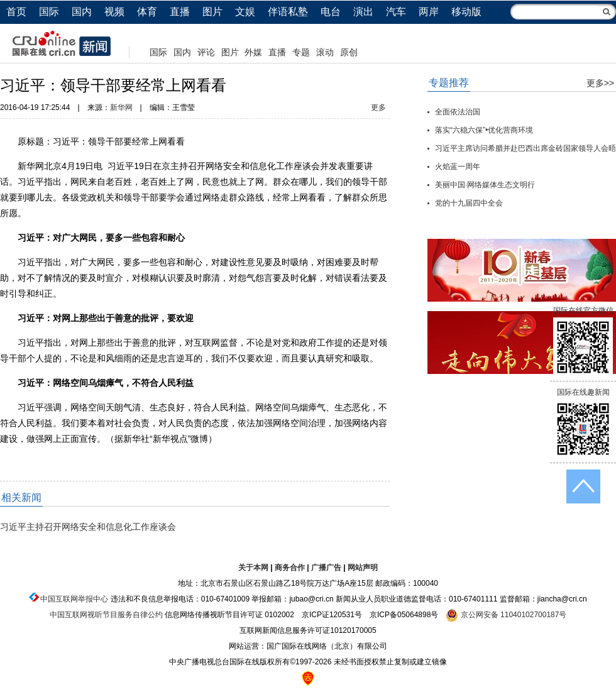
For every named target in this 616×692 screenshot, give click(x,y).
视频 (114, 12)
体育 (147, 12)
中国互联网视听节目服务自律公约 (106, 615)
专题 (301, 52)
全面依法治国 (458, 112)
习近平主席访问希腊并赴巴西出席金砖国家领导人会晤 (525, 148)
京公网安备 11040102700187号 (506, 615)
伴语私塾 (288, 12)
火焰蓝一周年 (458, 167)
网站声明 (363, 568)
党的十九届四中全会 (469, 203)
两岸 (429, 12)
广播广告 (326, 568)
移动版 (466, 12)
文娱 (245, 12)
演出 (363, 12)
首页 (16, 12)
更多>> (600, 83)
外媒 (253, 52)
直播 (180, 12)
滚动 (325, 52)
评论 (206, 52)
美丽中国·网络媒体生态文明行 (485, 185)
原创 (349, 52)
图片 (212, 12)
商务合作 (290, 568)
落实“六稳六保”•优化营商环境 (484, 130)
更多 (378, 107)
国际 (49, 12)
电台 (331, 12)
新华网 (121, 107)
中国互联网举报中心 (74, 599)
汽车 (396, 12)
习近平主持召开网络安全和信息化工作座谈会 (88, 527)
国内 (82, 12)
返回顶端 (583, 486)
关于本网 (253, 568)
